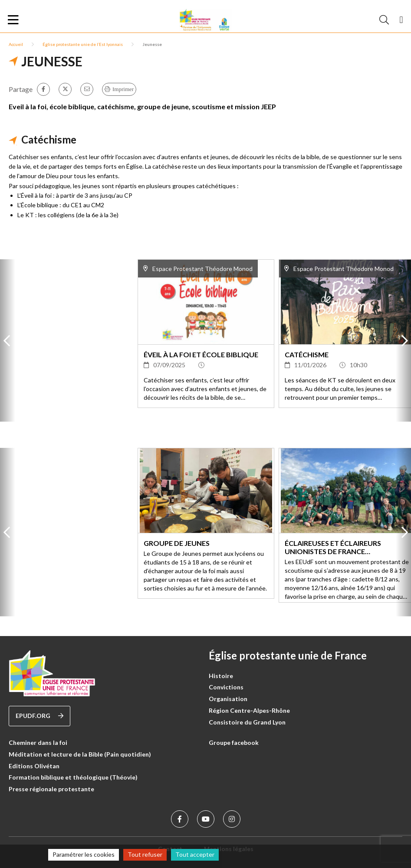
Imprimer (123, 89)
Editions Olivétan (34, 766)
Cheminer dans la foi (38, 742)
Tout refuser (145, 854)
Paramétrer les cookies (84, 854)
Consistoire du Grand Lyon (247, 722)
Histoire (221, 676)
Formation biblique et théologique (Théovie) (73, 777)
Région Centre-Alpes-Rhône (249, 710)
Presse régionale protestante (51, 789)
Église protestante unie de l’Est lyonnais (83, 44)
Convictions (226, 687)
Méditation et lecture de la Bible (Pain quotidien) (80, 754)
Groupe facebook (234, 742)
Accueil (16, 44)
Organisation (228, 699)
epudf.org (39, 716)
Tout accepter (195, 854)
